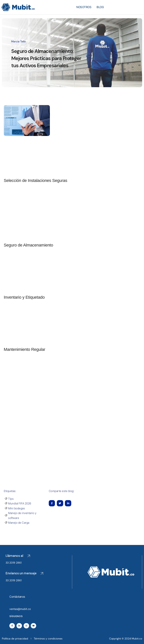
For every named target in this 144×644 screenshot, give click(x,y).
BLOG (100, 7)
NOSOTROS (84, 7)
